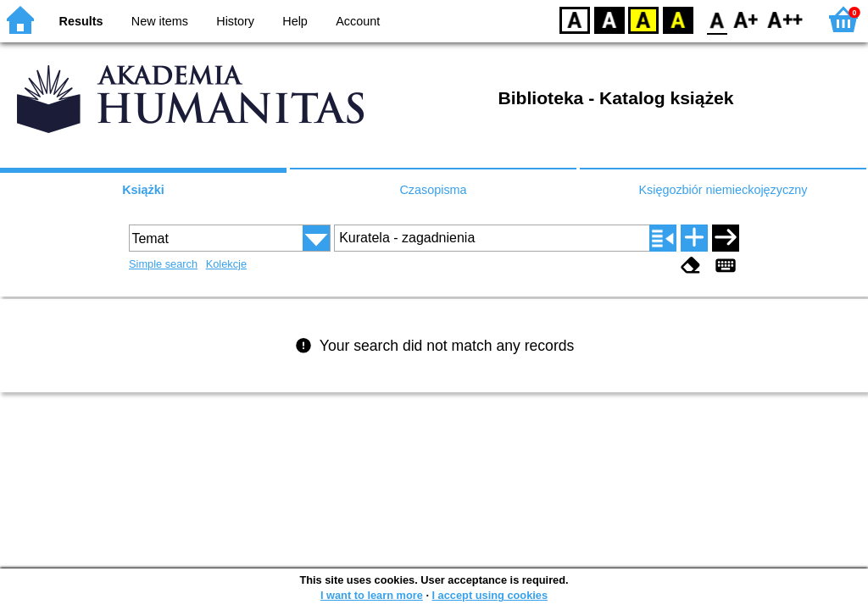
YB (643, 19)
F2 (785, 19)
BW (609, 19)
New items (160, 21)
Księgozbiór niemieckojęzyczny (723, 190)
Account (358, 21)
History (235, 21)
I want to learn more (372, 595)
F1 (746, 19)
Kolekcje (226, 264)
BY (678, 19)
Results (81, 21)
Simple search (163, 264)
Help (295, 21)
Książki (143, 190)
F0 (717, 19)
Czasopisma (433, 190)
